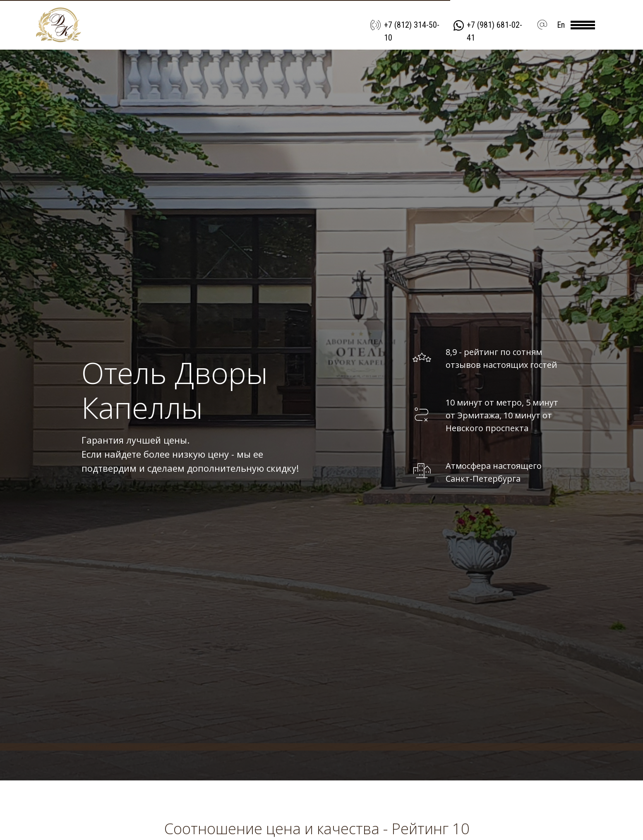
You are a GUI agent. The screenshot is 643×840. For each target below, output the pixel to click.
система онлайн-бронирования (116, 747)
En (561, 25)
